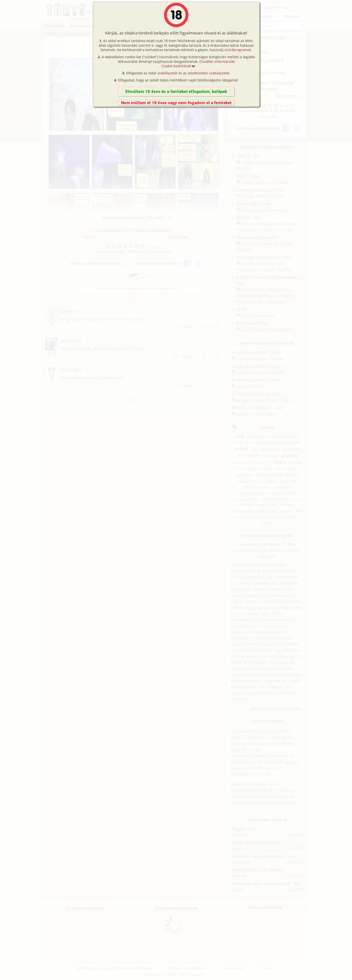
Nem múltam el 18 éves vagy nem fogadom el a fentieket (176, 103)
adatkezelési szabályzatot (209, 73)
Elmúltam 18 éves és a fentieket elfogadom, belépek (176, 91)
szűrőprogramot (238, 50)
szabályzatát (167, 73)
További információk (217, 61)
